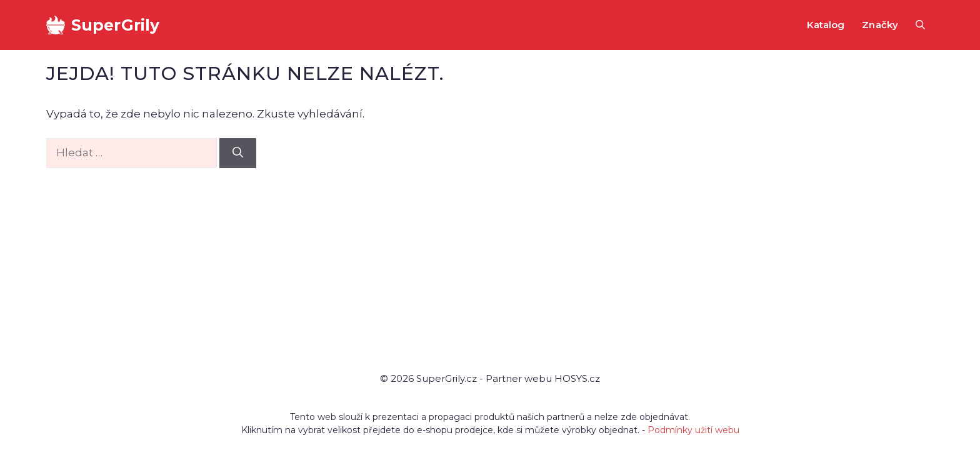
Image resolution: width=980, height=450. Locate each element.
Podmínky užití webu (693, 430)
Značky (880, 25)
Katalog (826, 25)
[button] (920, 25)
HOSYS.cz (577, 378)
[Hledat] (238, 153)
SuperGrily (115, 25)
